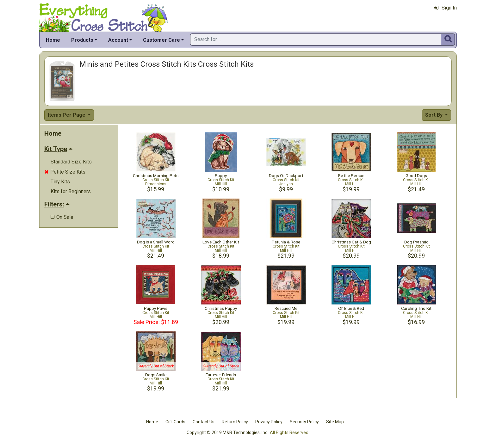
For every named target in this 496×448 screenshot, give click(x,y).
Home (53, 40)
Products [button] (82, 40)
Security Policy (304, 422)
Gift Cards (175, 422)
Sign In (445, 8)
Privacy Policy (269, 422)
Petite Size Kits (65, 172)
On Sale (62, 217)
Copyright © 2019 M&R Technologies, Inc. (227, 433)
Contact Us (204, 422)
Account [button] (118, 40)
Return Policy (235, 422)
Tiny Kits (60, 182)
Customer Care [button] (161, 40)
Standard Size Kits (71, 162)
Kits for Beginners (71, 191)
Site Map (335, 422)
